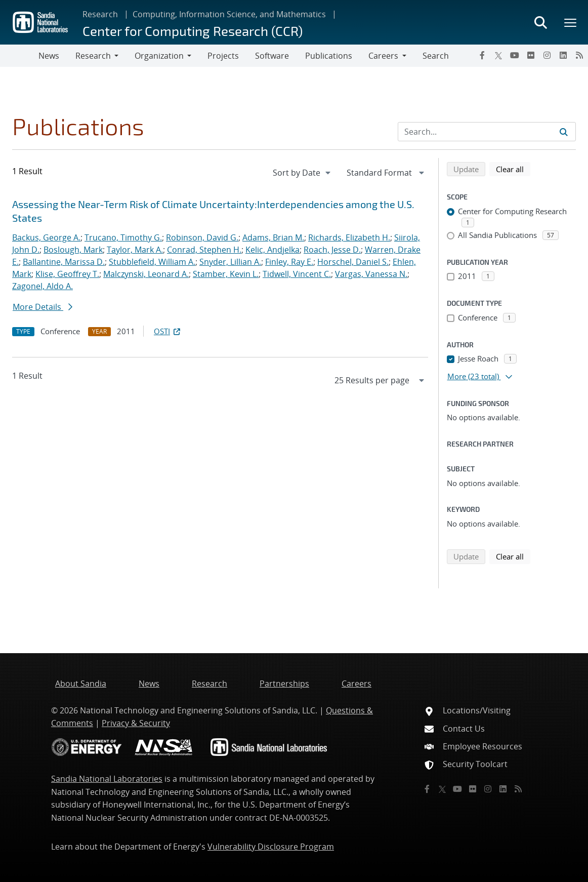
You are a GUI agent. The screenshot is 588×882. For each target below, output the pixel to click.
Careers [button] (383, 56)
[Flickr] (531, 55)
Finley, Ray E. (289, 262)
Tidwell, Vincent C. (297, 274)
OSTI (168, 331)
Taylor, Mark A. (135, 250)
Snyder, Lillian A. (230, 262)
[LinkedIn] (563, 55)
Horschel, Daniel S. (353, 262)
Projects (223, 56)
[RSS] (579, 55)
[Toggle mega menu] (571, 22)
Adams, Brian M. (273, 237)
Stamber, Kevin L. (226, 274)
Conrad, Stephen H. (204, 250)
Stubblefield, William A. (152, 262)
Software (272, 56)
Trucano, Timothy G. (123, 237)
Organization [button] (159, 56)
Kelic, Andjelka (272, 250)
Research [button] (93, 56)
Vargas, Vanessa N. (371, 274)
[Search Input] (487, 132)
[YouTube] (515, 55)
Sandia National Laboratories (107, 779)
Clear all (513, 169)
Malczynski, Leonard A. (146, 274)
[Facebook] (482, 55)
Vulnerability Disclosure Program (271, 847)
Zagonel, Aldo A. (43, 286)
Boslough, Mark (73, 250)
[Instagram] (547, 55)
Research (100, 14)
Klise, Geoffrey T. (67, 274)
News (49, 56)
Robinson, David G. (202, 237)
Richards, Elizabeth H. (349, 237)
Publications (329, 56)
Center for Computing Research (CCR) (193, 31)
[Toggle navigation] (19, 56)
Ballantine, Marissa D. (64, 262)
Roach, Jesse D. (332, 250)
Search (436, 56)
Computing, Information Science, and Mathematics (229, 14)
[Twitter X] (498, 55)
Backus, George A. (46, 237)
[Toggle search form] (540, 22)
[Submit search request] (564, 132)
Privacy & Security (136, 723)
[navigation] (303, 173)
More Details (43, 307)
